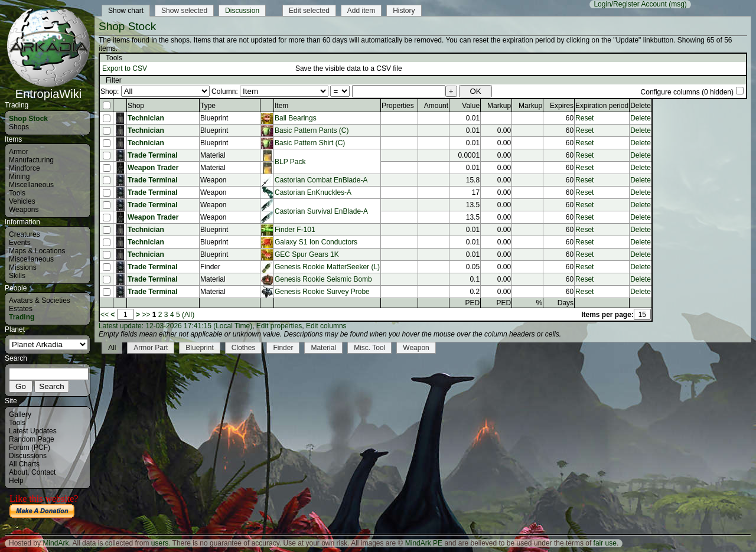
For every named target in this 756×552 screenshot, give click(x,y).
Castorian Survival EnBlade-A (321, 211)
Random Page (32, 439)
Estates (21, 309)
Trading (22, 317)
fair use (605, 543)
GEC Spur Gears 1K (307, 254)
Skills (17, 276)
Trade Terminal (152, 155)
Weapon (416, 348)
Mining (19, 177)
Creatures (25, 234)
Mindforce (25, 168)
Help (16, 481)
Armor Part (151, 348)
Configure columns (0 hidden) (687, 92)
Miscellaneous (31, 185)
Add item (361, 11)
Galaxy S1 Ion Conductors (316, 242)
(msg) (678, 4)
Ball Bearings (296, 118)
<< (105, 315)
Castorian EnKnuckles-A (313, 192)
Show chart (126, 11)
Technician (146, 118)
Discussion (242, 11)
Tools (17, 193)
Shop (136, 106)
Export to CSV (125, 68)
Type (208, 106)
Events (20, 243)
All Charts (24, 464)
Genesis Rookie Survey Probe (322, 292)
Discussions (28, 456)
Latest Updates (33, 431)
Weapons (24, 210)
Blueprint (199, 348)
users (160, 543)
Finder (283, 348)
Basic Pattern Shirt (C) (310, 143)
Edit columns (326, 326)
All (112, 348)
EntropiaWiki (48, 89)
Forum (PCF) (30, 448)
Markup (499, 106)
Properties (398, 106)
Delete (641, 118)
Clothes (244, 348)
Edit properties (279, 326)
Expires (562, 106)
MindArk (56, 543)
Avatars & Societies (40, 301)
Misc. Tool (369, 348)
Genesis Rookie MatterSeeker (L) (327, 267)
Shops (19, 127)
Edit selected (309, 11)
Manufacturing (31, 160)
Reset (584, 118)
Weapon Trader (153, 168)
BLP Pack (290, 162)
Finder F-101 (295, 230)
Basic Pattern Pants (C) (312, 130)
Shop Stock (28, 119)
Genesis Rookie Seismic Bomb (323, 279)
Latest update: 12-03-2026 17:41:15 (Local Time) (175, 326)
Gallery (20, 414)
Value (471, 106)
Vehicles (22, 201)
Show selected (184, 11)
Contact (43, 472)
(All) (188, 315)
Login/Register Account (630, 4)
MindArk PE (424, 543)
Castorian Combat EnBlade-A (321, 180)
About (18, 472)
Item (281, 106)
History (404, 11)
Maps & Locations (37, 251)
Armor (19, 152)
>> (146, 315)
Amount (436, 106)
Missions (23, 267)
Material (323, 348)
